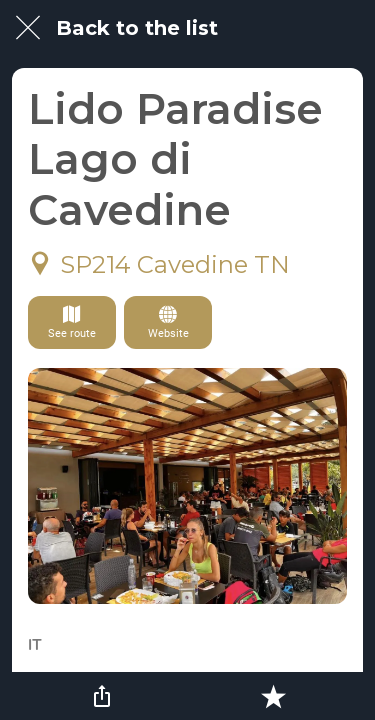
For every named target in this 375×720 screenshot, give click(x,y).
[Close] (28, 28)
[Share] (102, 696)
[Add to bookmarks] (273, 696)
